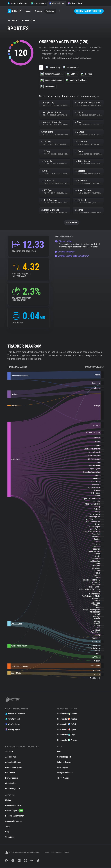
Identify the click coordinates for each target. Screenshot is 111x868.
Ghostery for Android (67, 740)
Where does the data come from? (72, 256)
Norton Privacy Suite (14, 768)
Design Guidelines (65, 773)
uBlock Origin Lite (13, 789)
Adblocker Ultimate (13, 762)
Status (8, 800)
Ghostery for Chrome (67, 714)
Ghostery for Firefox (67, 719)
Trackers (38, 11)
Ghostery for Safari (66, 724)
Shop (7, 827)
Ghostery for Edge (66, 735)
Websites (50, 11)
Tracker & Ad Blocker (18, 3)
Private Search (38, 3)
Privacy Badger (12, 778)
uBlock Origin (11, 783)
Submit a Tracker (64, 762)
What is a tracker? (65, 252)
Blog (7, 832)
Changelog (10, 837)
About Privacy (63, 778)
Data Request (63, 768)
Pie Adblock (10, 773)
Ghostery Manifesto (14, 805)
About (28, 11)
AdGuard (9, 752)
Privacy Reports (14, 811)
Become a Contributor (89, 11)
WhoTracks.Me (57, 3)
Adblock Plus (11, 757)
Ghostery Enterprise (14, 821)
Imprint (66, 853)
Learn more (93, 247)
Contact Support (64, 757)
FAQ (59, 752)
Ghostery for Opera (67, 730)
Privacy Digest (75, 3)
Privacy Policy (56, 853)
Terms (47, 853)
